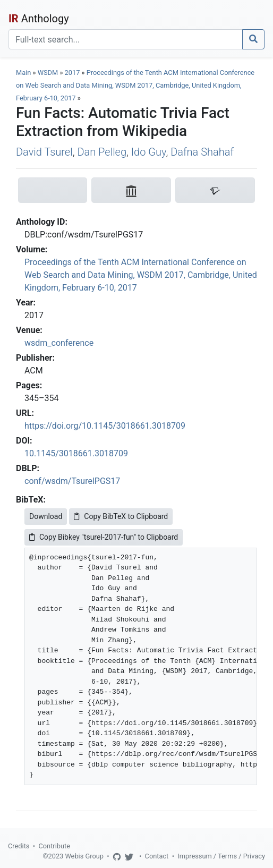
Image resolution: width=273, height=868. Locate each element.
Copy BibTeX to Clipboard (121, 516)
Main (23, 73)
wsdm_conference (59, 343)
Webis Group (84, 856)
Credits (19, 846)
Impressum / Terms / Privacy (221, 856)
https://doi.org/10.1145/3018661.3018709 (105, 426)
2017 (72, 73)
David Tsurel (44, 152)
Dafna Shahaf (202, 152)
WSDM (48, 73)
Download (46, 516)
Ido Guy (149, 152)
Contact (157, 856)
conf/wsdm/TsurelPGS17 (72, 481)
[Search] (126, 39)
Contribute (54, 846)
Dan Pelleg (102, 152)
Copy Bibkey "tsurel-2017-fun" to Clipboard (104, 537)
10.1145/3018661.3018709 (76, 453)
